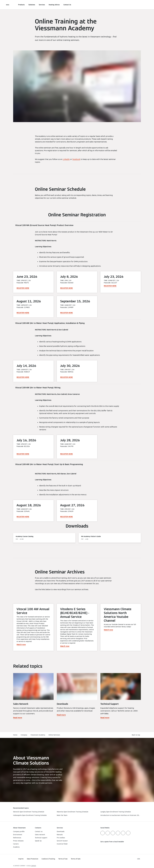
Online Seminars (54, 735)
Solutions (32, 5)
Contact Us (67, 5)
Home (15, 735)
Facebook (76, 159)
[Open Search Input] (140, 5)
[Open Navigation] (8, 5)
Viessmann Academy (38, 735)
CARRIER (33, 866)
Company (24, 735)
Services (42, 5)
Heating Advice (54, 5)
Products (21, 5)
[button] (136, 735)
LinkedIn (66, 159)
